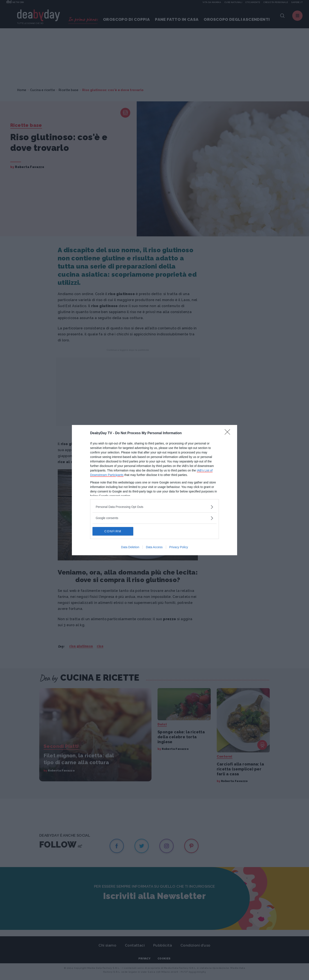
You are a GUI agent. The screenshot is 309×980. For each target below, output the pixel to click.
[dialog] (154, 490)
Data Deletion (130, 547)
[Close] (229, 433)
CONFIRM (113, 531)
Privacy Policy (179, 547)
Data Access (154, 547)
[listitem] (154, 507)
